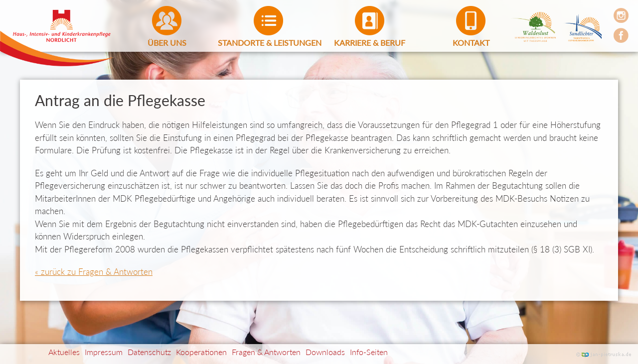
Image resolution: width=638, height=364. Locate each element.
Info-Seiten (369, 352)
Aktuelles (64, 352)
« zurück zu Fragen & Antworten (94, 272)
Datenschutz (149, 352)
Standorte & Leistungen (268, 43)
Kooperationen (201, 352)
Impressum (104, 352)
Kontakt (471, 43)
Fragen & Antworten (266, 352)
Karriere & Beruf (370, 43)
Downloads (325, 352)
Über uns (167, 43)
